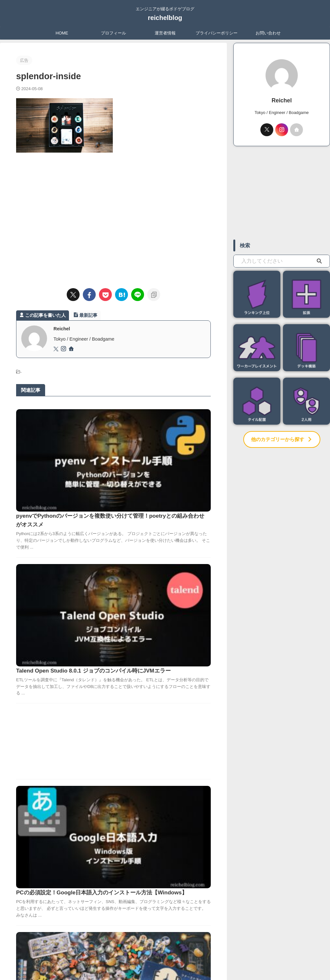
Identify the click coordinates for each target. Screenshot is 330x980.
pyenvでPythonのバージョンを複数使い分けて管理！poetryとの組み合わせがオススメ (160, 422)
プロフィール (113, 33)
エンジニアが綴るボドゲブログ (165, 950)
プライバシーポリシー (217, 33)
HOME (62, 33)
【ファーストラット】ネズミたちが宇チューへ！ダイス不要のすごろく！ (159, 704)
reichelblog (165, 18)
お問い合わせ (268, 33)
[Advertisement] (113, 217)
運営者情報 (165, 33)
